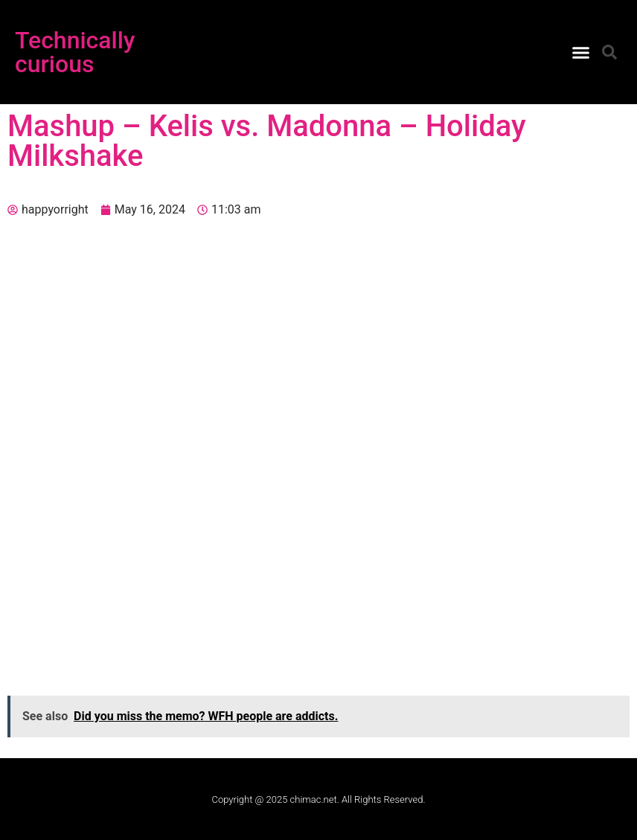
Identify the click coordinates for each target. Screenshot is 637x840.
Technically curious (75, 52)
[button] (580, 52)
